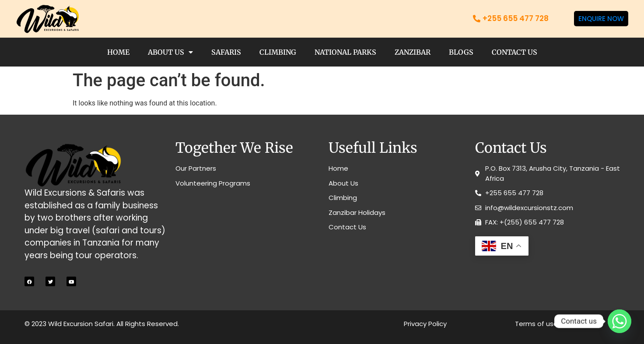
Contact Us (514, 52)
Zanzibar (413, 52)
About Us (170, 52)
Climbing (278, 52)
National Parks (345, 52)
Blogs (461, 52)
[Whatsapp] (619, 321)
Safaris (226, 52)
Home (118, 52)
